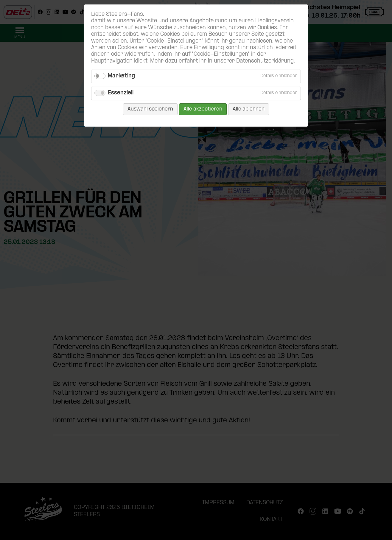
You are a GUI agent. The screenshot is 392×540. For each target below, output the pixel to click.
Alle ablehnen (249, 109)
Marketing (121, 76)
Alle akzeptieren (203, 109)
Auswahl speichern (150, 109)
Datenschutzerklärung (265, 61)
